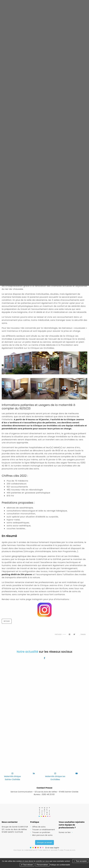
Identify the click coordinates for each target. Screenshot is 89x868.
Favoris (83, 634)
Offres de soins (39, 827)
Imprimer (15, 632)
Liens (61, 850)
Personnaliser (42, 865)
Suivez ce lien (65, 832)
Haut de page (10, 632)
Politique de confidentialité (25, 850)
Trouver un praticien (41, 832)
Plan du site (70, 850)
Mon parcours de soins (42, 835)
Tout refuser (27, 865)
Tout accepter (80, 861)
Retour (7, 621)
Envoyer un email (44, 842)
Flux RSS (4, 632)
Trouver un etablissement (44, 830)
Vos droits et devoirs (48, 850)
